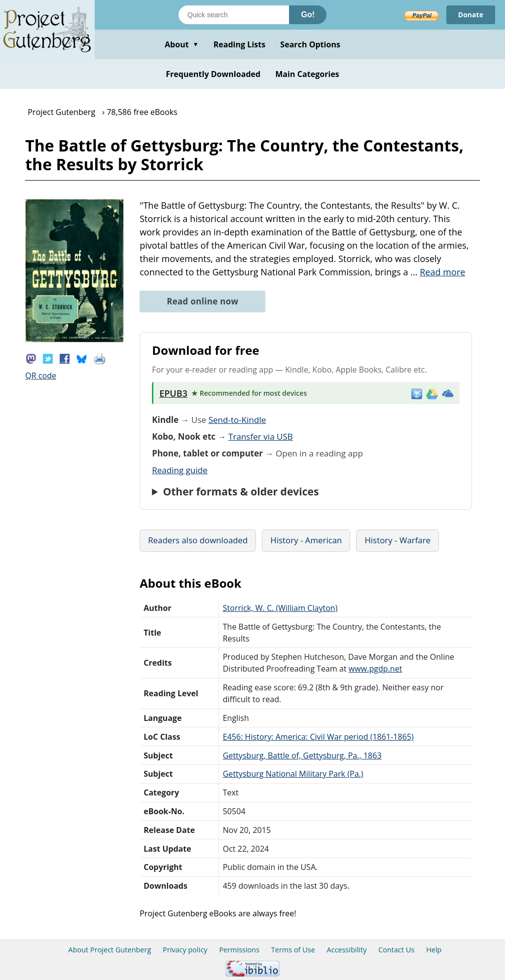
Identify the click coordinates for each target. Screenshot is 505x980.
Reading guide (180, 470)
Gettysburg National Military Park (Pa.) (293, 774)
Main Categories (307, 74)
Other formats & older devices (241, 491)
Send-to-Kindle (237, 420)
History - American (306, 540)
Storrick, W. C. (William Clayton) (280, 608)
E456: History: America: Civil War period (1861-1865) (318, 737)
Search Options (310, 44)
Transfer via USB (261, 436)
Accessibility (347, 950)
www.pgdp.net (376, 669)
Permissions (239, 950)
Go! (308, 15)
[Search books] (234, 15)
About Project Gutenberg (110, 950)
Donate (471, 15)
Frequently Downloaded (213, 74)
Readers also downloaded (198, 540)
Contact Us (396, 950)
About (182, 44)
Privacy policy (185, 950)
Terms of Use (293, 950)
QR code (41, 376)
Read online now (202, 301)
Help (434, 950)
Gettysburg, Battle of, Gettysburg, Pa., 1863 (302, 755)
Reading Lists (240, 44)
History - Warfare (397, 540)
